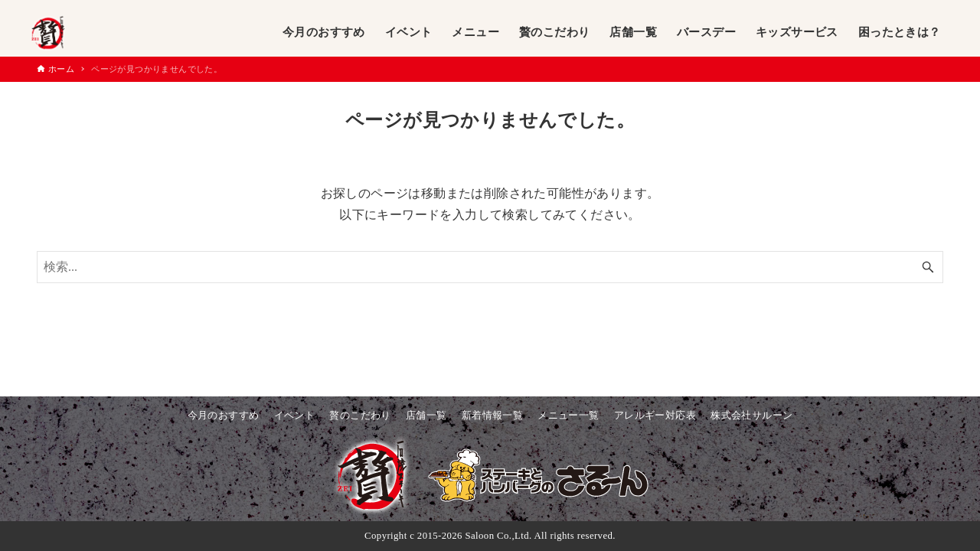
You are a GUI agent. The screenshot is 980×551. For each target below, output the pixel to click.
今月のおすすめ (224, 416)
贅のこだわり (360, 416)
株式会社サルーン (751, 416)
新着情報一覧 (492, 416)
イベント (295, 416)
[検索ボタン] (928, 267)
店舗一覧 (426, 416)
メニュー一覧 (568, 416)
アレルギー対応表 (655, 416)
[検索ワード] (490, 267)
